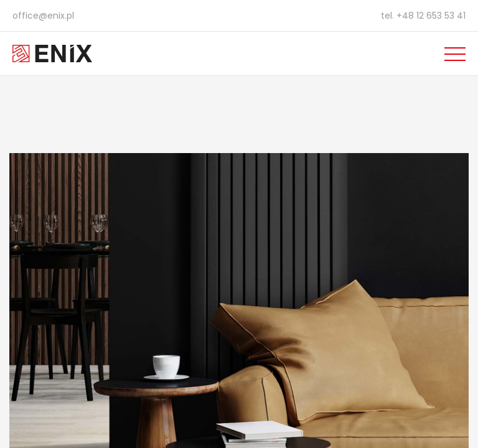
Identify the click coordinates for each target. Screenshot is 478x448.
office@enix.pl (43, 16)
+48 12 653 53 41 (431, 16)
